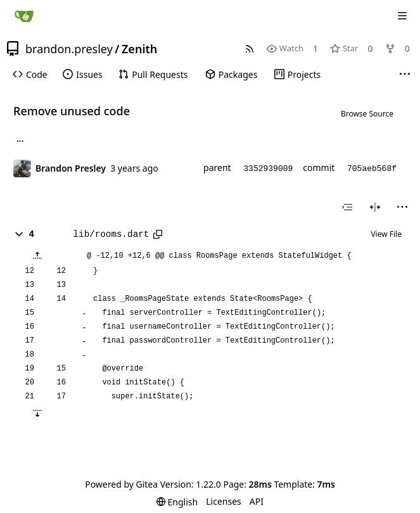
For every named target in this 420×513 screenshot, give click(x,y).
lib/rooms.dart (111, 234)
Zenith (139, 49)
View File (386, 234)
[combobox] (347, 207)
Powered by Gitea (121, 484)
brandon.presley (69, 49)
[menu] (402, 207)
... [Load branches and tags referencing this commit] (20, 141)
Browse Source (367, 114)
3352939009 (268, 169)
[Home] (24, 16)
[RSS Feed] (250, 48)
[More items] (405, 75)
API (257, 501)
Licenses (224, 501)
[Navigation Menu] (402, 16)
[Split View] (375, 207)
